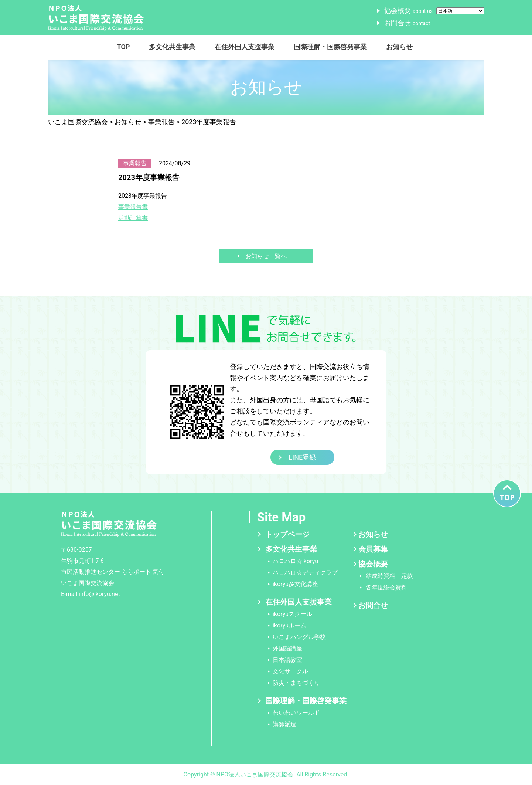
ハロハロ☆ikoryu (295, 561)
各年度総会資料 (386, 587)
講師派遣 (284, 724)
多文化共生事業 (172, 47)
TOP (124, 47)
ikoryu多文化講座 (295, 584)
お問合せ (407, 23)
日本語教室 (287, 660)
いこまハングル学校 (299, 637)
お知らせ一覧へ (266, 256)
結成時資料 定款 (389, 576)
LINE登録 (303, 457)
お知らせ (399, 47)
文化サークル (290, 671)
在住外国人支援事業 (245, 47)
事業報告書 (133, 207)
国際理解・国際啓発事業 (330, 47)
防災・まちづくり (296, 683)
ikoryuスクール (292, 614)
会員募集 (373, 549)
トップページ (287, 534)
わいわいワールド (296, 713)
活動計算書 (133, 218)
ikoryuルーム (289, 625)
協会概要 (408, 11)
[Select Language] (460, 11)
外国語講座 (287, 648)
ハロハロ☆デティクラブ (305, 573)
